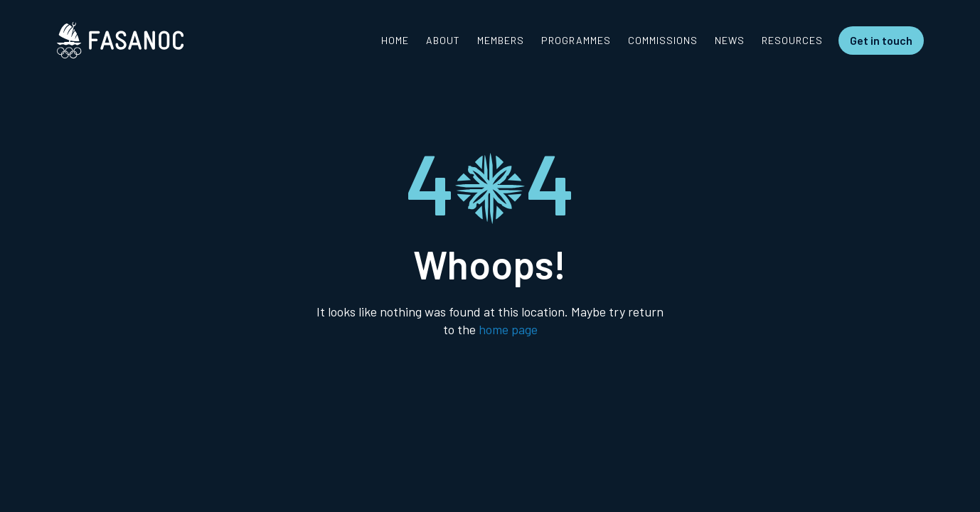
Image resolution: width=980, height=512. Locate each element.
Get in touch (881, 40)
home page (508, 329)
